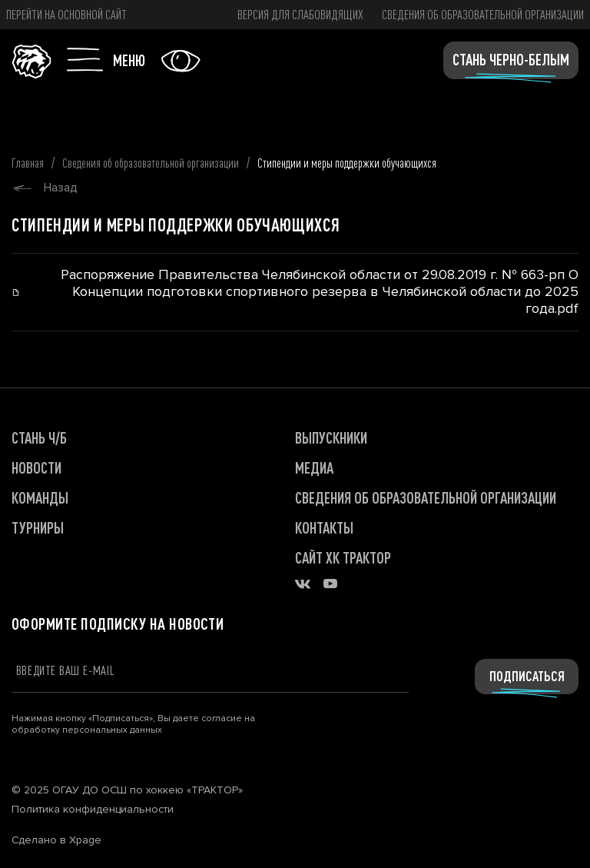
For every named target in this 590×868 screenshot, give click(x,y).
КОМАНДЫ (40, 498)
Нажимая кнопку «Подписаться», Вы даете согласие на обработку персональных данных (133, 724)
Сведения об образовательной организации (483, 14)
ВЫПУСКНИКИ (331, 438)
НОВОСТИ (36, 468)
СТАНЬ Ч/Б (39, 438)
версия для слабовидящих (300, 14)
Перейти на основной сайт (66, 14)
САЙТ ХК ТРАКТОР (343, 558)
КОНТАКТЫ (324, 528)
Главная (28, 163)
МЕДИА (314, 468)
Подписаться (527, 676)
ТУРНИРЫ (38, 528)
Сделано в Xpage (56, 840)
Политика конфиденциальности (93, 810)
